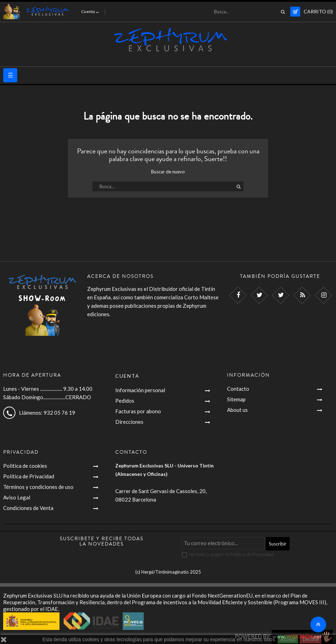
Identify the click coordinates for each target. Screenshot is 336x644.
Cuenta (127, 376)
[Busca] (247, 12)
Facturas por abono (138, 411)
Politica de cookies (25, 466)
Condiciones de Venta (28, 508)
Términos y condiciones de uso (38, 487)
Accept (288, 639)
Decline (311, 639)
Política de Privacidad (29, 476)
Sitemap (236, 399)
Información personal (140, 390)
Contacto (238, 389)
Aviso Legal (17, 497)
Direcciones (129, 422)
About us (237, 410)
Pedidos (125, 401)
